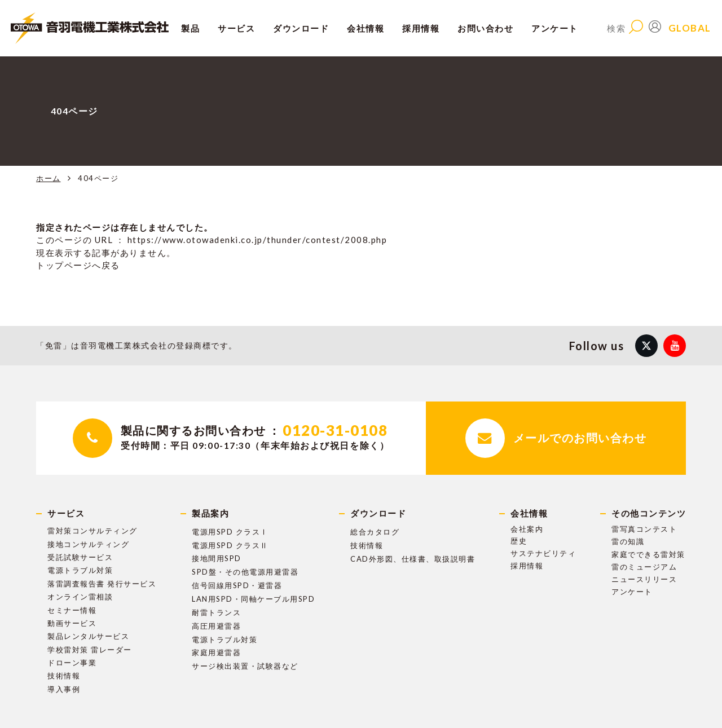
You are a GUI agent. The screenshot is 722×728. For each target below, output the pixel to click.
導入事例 (64, 689)
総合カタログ (375, 532)
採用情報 (527, 566)
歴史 (519, 541)
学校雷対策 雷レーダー (90, 650)
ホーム (49, 178)
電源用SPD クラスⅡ (230, 545)
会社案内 (527, 529)
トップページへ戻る (78, 265)
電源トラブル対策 (80, 570)
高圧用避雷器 (216, 626)
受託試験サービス (80, 557)
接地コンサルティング (88, 544)
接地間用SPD (217, 558)
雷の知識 (628, 541)
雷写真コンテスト (644, 529)
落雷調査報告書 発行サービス (102, 584)
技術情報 (64, 676)
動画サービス (72, 623)
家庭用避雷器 (216, 652)
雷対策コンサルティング (93, 531)
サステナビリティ (543, 553)
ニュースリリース (644, 579)
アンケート (555, 28)
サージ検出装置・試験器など (245, 666)
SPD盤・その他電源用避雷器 (245, 572)
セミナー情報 (72, 610)
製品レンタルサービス (88, 636)
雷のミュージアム (644, 567)
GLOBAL (690, 28)
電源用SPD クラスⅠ (230, 532)
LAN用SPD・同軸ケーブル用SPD (253, 599)
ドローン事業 (72, 663)
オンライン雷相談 (80, 597)
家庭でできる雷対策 (648, 554)
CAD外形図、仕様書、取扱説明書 (413, 559)
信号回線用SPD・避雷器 (237, 585)
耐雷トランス (216, 612)
